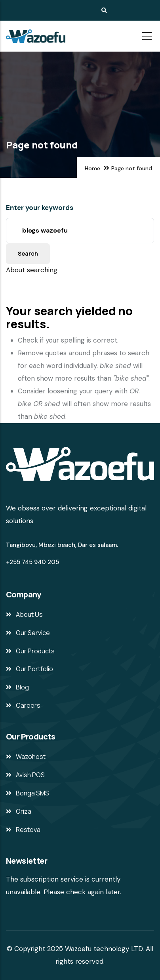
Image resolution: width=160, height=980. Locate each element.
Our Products (35, 651)
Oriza (24, 811)
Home (92, 168)
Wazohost (31, 757)
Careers (28, 705)
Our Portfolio (34, 669)
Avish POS (30, 775)
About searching (32, 270)
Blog (22, 687)
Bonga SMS (32, 793)
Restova (28, 830)
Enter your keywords (40, 208)
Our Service (33, 633)
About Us (29, 614)
